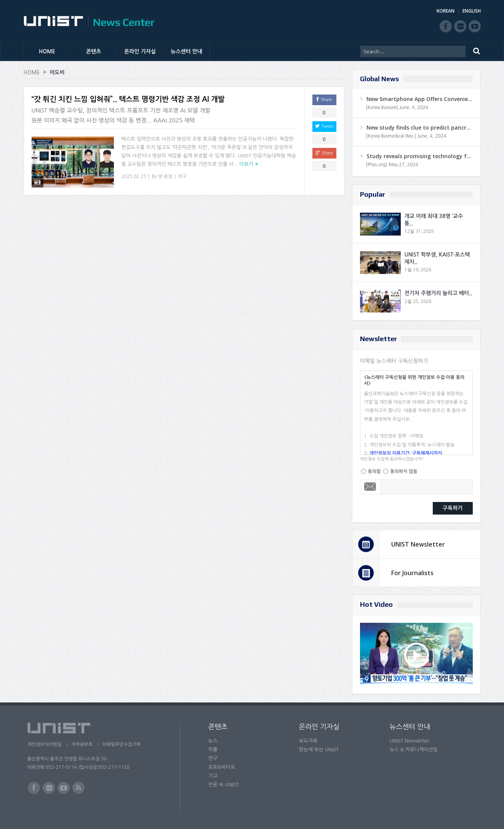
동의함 (374, 471)
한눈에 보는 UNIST (319, 750)
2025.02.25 (134, 176)
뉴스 (213, 741)
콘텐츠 (94, 51)
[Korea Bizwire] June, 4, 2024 (397, 107)
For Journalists (412, 573)
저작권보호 (82, 744)
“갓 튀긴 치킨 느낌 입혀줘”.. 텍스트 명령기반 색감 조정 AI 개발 (128, 99)
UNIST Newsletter (418, 544)
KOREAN (446, 11)
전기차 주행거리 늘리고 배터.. (438, 293)
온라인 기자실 (140, 51)
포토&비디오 (222, 767)
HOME (47, 51)
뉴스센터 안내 (186, 51)
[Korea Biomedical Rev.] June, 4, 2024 (406, 136)
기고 (213, 776)
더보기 (246, 164)
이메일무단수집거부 (122, 744)
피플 (213, 750)
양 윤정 (165, 176)
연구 (182, 176)
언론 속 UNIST (224, 785)
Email (370, 487)
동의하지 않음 (404, 471)
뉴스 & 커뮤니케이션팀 (414, 750)
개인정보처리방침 (45, 744)
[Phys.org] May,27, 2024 (392, 165)
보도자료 (308, 741)
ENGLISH (472, 11)
